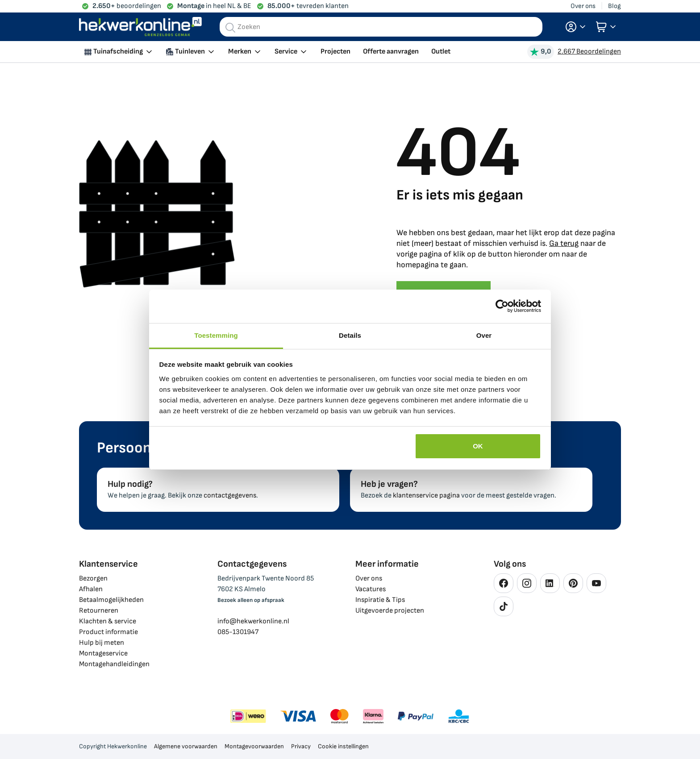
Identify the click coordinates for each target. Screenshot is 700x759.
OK (478, 446)
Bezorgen (93, 579)
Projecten (335, 52)
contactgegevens (230, 496)
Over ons (583, 6)
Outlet (441, 52)
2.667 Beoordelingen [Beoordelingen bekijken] (589, 52)
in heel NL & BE (214, 6)
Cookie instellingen (343, 746)
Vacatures (371, 589)
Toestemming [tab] (216, 335)
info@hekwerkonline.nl (253, 621)
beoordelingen (127, 6)
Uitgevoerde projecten (390, 611)
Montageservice (103, 653)
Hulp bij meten (102, 643)
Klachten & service (108, 621)
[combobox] (381, 27)
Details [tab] (350, 335)
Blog (615, 6)
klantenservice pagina (426, 496)
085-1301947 (238, 632)
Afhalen (91, 589)
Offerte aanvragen (391, 52)
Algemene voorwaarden (186, 746)
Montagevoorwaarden (254, 746)
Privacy (301, 746)
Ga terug (564, 243)
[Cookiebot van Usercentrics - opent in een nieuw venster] (502, 306)
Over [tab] (484, 335)
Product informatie (108, 632)
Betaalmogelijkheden (111, 600)
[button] (575, 27)
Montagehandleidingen (114, 664)
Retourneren (99, 611)
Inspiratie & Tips (380, 600)
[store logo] (140, 27)
